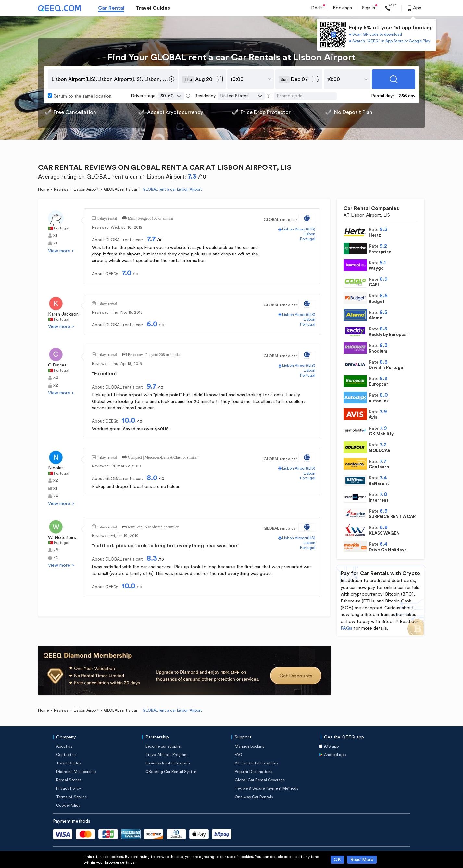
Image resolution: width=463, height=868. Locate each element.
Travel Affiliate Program (167, 755)
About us (64, 746)
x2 (56, 378)
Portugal (62, 228)
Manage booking (250, 746)
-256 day (406, 96)
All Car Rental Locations (257, 763)
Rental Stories (69, 780)
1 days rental (107, 218)
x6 (56, 550)
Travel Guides (153, 8)
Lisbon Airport (86, 189)
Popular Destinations (254, 772)
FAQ (238, 755)
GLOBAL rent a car (121, 189)
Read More (362, 860)
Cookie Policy (68, 805)
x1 (55, 235)
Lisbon (309, 234)
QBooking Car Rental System (172, 772)
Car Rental (111, 8)
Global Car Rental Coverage (260, 780)
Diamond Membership (76, 772)
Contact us (66, 755)
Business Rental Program (168, 763)
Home (43, 189)
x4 (56, 496)
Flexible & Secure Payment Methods (267, 788)
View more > (61, 251)
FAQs (346, 628)
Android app (335, 755)
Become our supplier (163, 746)
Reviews (61, 189)
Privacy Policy (69, 788)
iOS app (331, 746)
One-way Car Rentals (254, 797)
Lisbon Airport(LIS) (299, 229)
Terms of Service (71, 797)
